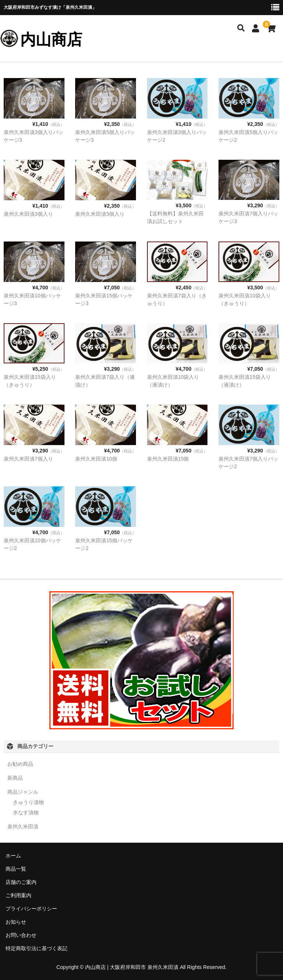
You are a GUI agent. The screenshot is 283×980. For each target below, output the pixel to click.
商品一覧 (16, 869)
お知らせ (16, 922)
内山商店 (51, 40)
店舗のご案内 (21, 882)
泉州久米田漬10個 (96, 459)
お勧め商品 (20, 764)
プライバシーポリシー (31, 909)
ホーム (13, 856)
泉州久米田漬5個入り (100, 214)
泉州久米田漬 (23, 826)
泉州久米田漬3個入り (28, 214)
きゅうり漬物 (28, 802)
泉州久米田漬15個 (168, 459)
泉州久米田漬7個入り (28, 459)
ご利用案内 (18, 895)
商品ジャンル (23, 792)
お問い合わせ (21, 935)
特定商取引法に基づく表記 (36, 948)
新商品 (15, 778)
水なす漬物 (26, 812)
